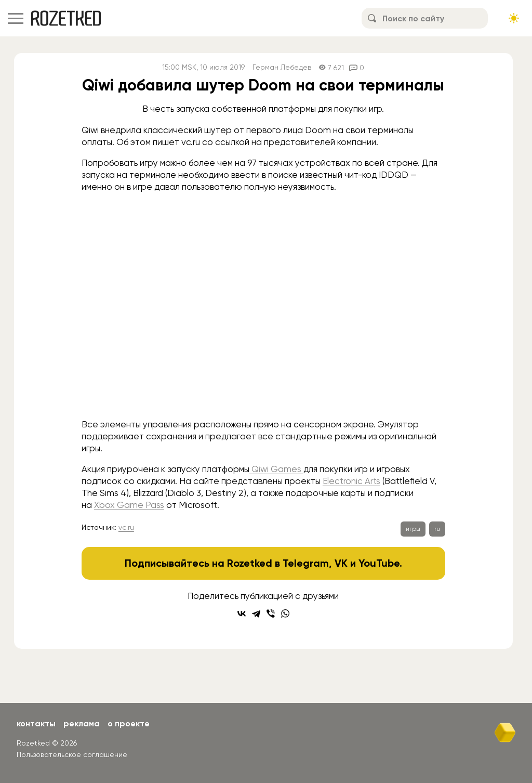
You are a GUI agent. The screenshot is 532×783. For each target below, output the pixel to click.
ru (437, 529)
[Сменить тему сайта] (514, 18)
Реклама (82, 723)
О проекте (129, 723)
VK (341, 563)
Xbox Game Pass (129, 505)
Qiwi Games (276, 469)
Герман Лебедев (282, 67)
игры (413, 529)
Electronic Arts (351, 481)
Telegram (306, 563)
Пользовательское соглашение (72, 754)
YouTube (379, 563)
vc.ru (126, 527)
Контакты (36, 723)
